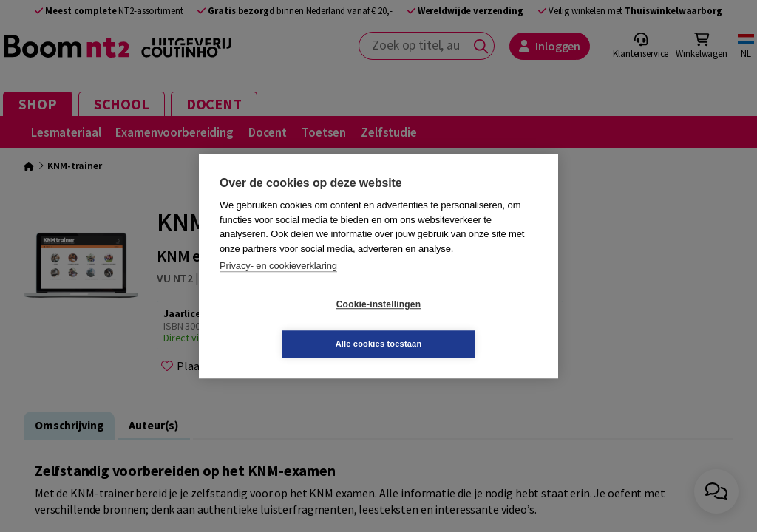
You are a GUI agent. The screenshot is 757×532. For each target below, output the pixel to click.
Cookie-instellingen (291, 324)
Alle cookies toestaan (467, 324)
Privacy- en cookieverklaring (278, 286)
